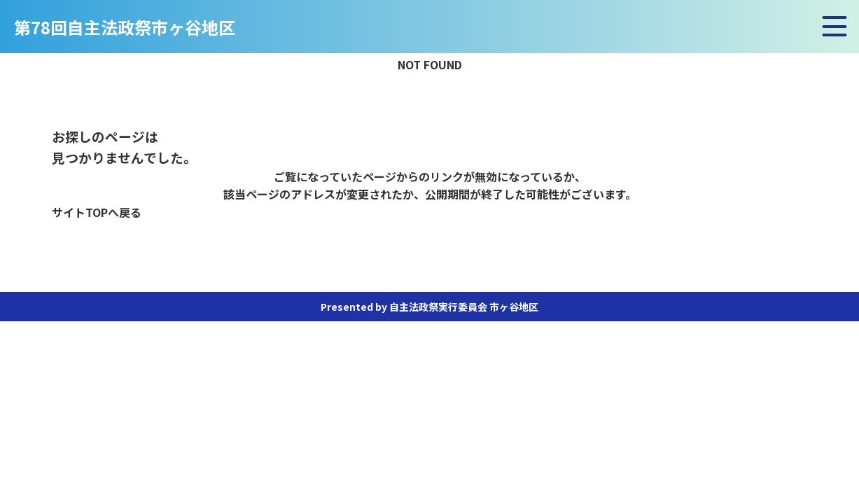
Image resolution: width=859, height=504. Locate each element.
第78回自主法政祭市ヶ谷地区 (125, 29)
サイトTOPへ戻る (97, 212)
